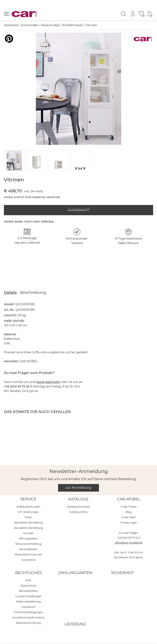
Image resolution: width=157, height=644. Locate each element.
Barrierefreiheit (28, 581)
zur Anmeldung (78, 477)
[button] (14, 150)
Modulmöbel (50, 25)
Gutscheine (28, 550)
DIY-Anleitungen (28, 502)
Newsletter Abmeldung (28, 518)
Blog (129, 502)
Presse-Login (129, 512)
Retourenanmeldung (28, 534)
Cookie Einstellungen (28, 586)
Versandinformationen (28, 544)
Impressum (28, 597)
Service (28, 489)
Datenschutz (28, 575)
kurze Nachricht (48, 372)
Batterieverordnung (28, 613)
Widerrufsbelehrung (28, 591)
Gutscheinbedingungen (28, 602)
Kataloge (78, 489)
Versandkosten (28, 539)
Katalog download (78, 496)
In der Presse (129, 496)
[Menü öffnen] (6, 14)
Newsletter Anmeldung (28, 512)
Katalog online (78, 502)
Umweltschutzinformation (28, 607)
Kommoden (30, 25)
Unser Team (129, 507)
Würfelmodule (72, 25)
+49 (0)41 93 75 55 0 (129, 527)
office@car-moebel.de (129, 532)
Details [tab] (10, 282)
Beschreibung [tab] (33, 282)
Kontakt (28, 523)
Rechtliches (28, 563)
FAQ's (28, 507)
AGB (28, 570)
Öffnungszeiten (28, 528)
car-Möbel (129, 489)
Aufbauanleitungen (28, 496)
